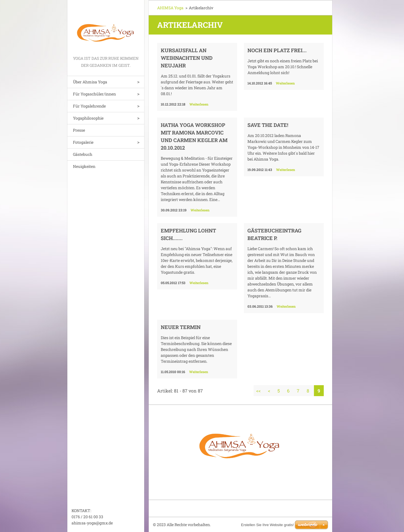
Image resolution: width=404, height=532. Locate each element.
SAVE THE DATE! (268, 125)
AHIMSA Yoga (170, 8)
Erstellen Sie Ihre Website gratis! (267, 525)
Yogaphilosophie (88, 118)
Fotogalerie (83, 142)
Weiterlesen (199, 104)
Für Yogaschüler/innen (94, 94)
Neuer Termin (181, 327)
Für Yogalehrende (89, 106)
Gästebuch (83, 154)
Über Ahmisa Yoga (90, 82)
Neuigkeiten (84, 166)
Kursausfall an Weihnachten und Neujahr (187, 58)
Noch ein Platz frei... (277, 50)
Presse (79, 130)
